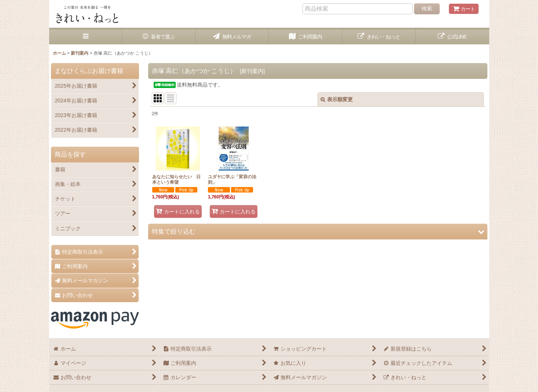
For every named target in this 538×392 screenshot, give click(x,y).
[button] (86, 37)
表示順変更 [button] (337, 99)
